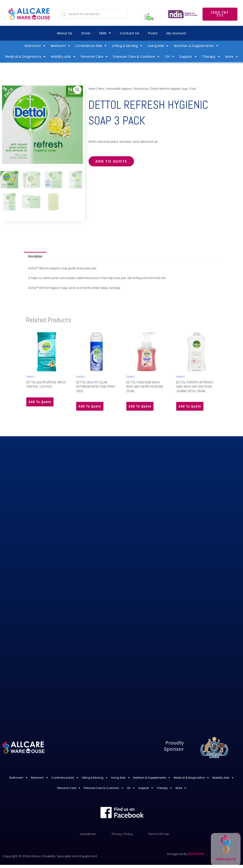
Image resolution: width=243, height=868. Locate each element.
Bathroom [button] (35, 46)
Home (92, 89)
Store (86, 33)
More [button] (232, 57)
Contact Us (129, 33)
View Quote (226, 859)
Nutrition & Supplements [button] (196, 46)
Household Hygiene (119, 89)
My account (176, 33)
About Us (65, 33)
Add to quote (111, 161)
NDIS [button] (105, 33)
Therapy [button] (211, 57)
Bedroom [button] (60, 46)
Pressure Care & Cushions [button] (136, 57)
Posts (153, 33)
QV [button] (170, 57)
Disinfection (141, 89)
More (101, 89)
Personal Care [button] (94, 57)
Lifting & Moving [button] (127, 46)
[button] (78, 90)
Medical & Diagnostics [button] (25, 57)
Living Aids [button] (158, 46)
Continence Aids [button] (91, 46)
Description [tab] (35, 256)
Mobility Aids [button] (63, 57)
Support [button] (188, 57)
